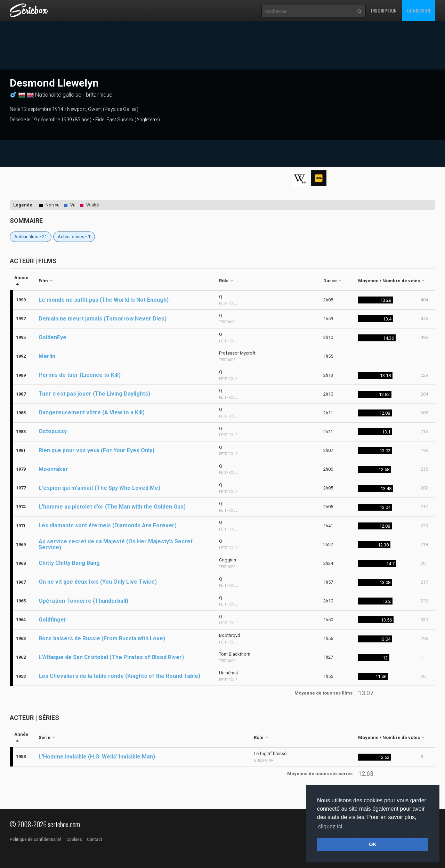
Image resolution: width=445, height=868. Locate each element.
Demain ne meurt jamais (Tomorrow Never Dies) (103, 319)
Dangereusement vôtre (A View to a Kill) (92, 412)
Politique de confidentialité (36, 839)
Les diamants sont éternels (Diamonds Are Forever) (108, 525)
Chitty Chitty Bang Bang (69, 563)
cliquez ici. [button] (331, 826)
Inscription (384, 10)
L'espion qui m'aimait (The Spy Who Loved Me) (99, 488)
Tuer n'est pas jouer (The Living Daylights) (94, 394)
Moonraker (53, 469)
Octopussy (53, 431)
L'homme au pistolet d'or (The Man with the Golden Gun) (112, 507)
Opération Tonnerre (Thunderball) (83, 601)
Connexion (419, 10)
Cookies (74, 839)
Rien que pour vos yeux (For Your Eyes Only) (96, 450)
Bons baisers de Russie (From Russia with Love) (102, 638)
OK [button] (373, 844)
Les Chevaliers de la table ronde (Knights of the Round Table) (119, 676)
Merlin (47, 356)
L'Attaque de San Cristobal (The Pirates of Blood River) (111, 657)
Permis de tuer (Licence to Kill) (80, 375)
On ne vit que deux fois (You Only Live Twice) (98, 582)
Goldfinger (52, 620)
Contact (95, 839)
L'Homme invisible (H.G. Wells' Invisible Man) (97, 757)
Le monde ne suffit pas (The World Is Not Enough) (104, 300)
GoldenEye (52, 337)
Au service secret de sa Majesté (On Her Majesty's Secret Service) (116, 544)
